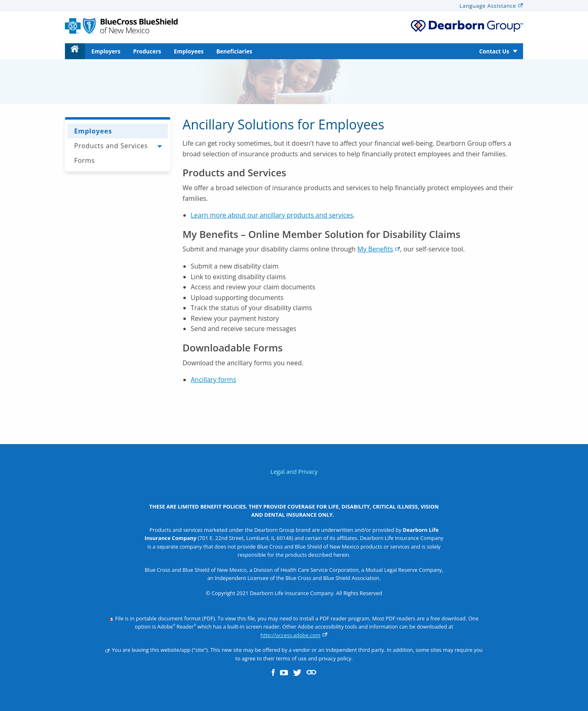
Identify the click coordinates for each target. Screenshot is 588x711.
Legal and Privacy (294, 472)
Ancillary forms (213, 380)
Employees (189, 51)
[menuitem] (75, 51)
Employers (106, 51)
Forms (84, 160)
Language (491, 6)
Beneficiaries (234, 51)
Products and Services (111, 146)
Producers (147, 51)
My (379, 249)
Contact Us (494, 51)
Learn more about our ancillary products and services (272, 215)
